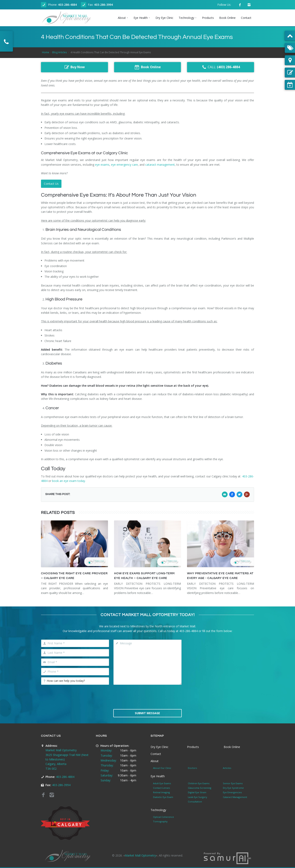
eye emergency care (124, 165)
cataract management (160, 165)
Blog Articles (60, 52)
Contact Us (51, 184)
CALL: (221, 67)
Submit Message (147, 713)
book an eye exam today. (69, 481)
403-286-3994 (103, 5)
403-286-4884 (67, 5)
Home (46, 52)
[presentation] (147, 697)
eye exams (102, 165)
